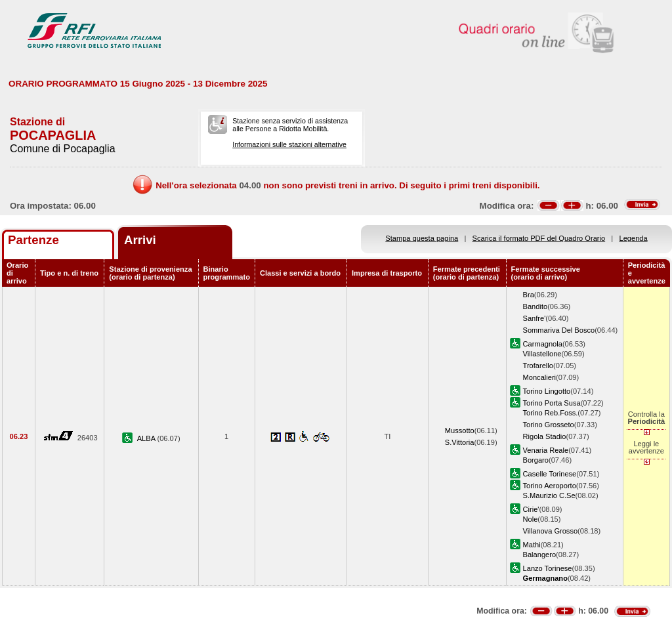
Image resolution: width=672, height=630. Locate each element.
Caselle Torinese (550, 474)
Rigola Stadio (545, 436)
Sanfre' (535, 318)
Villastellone (542, 354)
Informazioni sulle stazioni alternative (289, 144)
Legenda (634, 238)
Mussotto (460, 430)
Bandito (535, 306)
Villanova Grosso (551, 531)
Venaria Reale (546, 450)
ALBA (147, 438)
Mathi (532, 545)
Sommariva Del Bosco (559, 330)
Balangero (540, 555)
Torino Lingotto (547, 391)
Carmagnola (543, 344)
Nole (531, 519)
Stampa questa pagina (422, 238)
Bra (529, 295)
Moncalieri (540, 377)
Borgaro (536, 460)
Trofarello (538, 366)
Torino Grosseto (549, 425)
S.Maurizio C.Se (549, 495)
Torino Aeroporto (550, 486)
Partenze (33, 240)
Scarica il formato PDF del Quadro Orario (539, 238)
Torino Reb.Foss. (551, 413)
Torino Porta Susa (552, 403)
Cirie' (531, 509)
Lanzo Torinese (548, 568)
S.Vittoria (460, 442)
